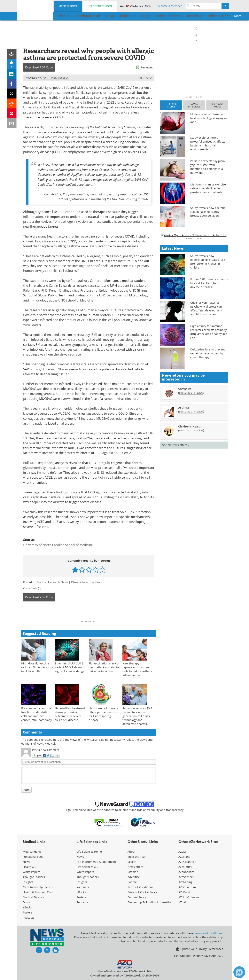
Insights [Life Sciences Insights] (82, 882)
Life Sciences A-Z (88, 867)
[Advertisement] (89, 612)
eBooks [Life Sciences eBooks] (81, 892)
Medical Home (68, 6)
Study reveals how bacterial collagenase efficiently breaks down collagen (208, 212)
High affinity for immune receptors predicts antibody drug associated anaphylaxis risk (209, 445)
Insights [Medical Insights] (28, 882)
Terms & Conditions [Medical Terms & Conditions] (140, 887)
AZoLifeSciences (189, 897)
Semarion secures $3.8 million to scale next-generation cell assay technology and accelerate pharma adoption (137, 718)
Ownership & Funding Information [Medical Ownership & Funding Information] (150, 902)
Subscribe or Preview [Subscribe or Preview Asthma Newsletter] (191, 524)
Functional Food (33, 857)
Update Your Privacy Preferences (199, 949)
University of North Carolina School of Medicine (58, 545)
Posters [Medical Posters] (28, 912)
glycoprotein (32, 468)
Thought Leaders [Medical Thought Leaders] (34, 877)
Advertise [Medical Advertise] (134, 877)
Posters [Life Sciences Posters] (81, 897)
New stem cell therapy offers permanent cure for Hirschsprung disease (104, 714)
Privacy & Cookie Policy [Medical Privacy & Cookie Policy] (142, 892)
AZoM (182, 852)
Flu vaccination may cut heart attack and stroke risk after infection (104, 667)
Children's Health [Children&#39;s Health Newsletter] (190, 539)
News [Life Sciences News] (80, 857)
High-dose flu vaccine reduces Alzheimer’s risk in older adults (37, 667)
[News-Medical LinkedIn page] (56, 950)
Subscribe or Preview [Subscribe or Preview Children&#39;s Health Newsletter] (191, 543)
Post (26, 790)
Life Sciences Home (100, 6)
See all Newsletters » (176, 558)
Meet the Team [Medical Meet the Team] (137, 857)
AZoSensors (186, 877)
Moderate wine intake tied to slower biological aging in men (209, 118)
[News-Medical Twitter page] (47, 950)
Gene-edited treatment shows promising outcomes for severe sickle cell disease (70, 714)
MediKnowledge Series (38, 887)
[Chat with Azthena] (239, 972)
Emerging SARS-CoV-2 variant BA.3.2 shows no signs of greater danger (71, 667)
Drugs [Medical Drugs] (27, 902)
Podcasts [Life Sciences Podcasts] (82, 902)
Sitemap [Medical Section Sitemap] (133, 872)
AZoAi (182, 902)
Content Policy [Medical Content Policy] (137, 897)
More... (215, 16)
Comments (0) (32, 588)
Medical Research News (52, 582)
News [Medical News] (26, 862)
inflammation (33, 217)
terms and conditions (208, 933)
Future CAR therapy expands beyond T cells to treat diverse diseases (209, 396)
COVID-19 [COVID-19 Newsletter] (185, 501)
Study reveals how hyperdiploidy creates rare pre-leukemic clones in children (208, 375)
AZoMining (185, 882)
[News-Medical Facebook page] (39, 950)
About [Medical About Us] (131, 852)
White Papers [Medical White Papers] (31, 872)
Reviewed (147, 67)
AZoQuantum (187, 887)
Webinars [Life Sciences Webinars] (83, 887)
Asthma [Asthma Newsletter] (183, 520)
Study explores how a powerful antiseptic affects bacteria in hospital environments (208, 143)
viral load (31, 325)
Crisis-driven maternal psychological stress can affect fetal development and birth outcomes (206, 421)
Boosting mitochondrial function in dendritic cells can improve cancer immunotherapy (37, 714)
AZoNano (184, 857)
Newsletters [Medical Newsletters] (135, 867)
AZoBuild (184, 892)
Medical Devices (33, 897)
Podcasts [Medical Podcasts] (29, 917)
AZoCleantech (187, 862)
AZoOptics (185, 867)
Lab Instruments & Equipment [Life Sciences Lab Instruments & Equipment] (96, 862)
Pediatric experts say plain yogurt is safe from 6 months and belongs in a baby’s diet (208, 167)
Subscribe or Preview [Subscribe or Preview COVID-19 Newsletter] (191, 505)
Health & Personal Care (38, 892)
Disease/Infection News (86, 582)
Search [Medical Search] (132, 862)
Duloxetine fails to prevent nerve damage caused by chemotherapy (208, 466)
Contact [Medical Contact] (132, 882)
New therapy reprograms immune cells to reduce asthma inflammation (137, 669)
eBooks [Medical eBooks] (27, 907)
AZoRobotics (186, 872)
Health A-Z (30, 867)
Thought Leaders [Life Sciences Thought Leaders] (88, 877)
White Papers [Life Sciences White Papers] (85, 872)
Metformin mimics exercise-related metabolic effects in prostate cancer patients (209, 188)
